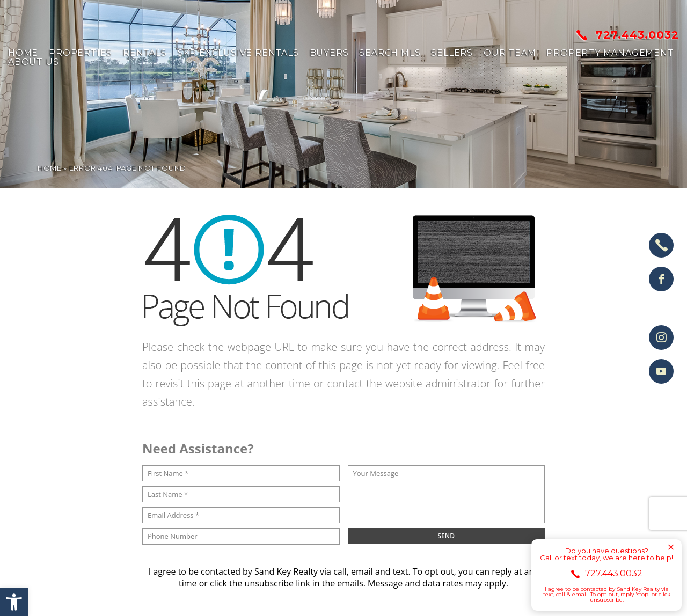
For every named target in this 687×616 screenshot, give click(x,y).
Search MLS (390, 53)
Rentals (145, 53)
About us (33, 62)
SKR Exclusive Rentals (238, 53)
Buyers (329, 53)
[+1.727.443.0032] (661, 245)
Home (23, 53)
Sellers (452, 53)
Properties (81, 53)
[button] (14, 602)
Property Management (610, 53)
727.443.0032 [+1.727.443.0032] (628, 35)
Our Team (510, 53)
